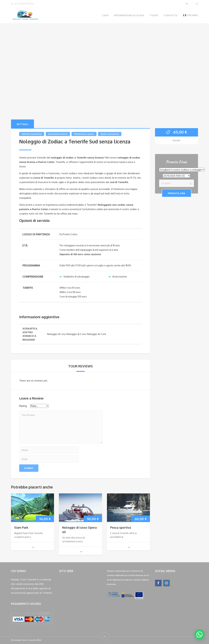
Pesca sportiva (121, 527)
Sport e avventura (110, 134)
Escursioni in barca (58, 134)
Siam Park (21, 527)
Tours (154, 15)
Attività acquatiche (32, 134)
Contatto (171, 15)
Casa (105, 15)
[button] (199, 634)
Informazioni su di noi (129, 15)
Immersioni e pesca (84, 134)
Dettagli (22, 124)
